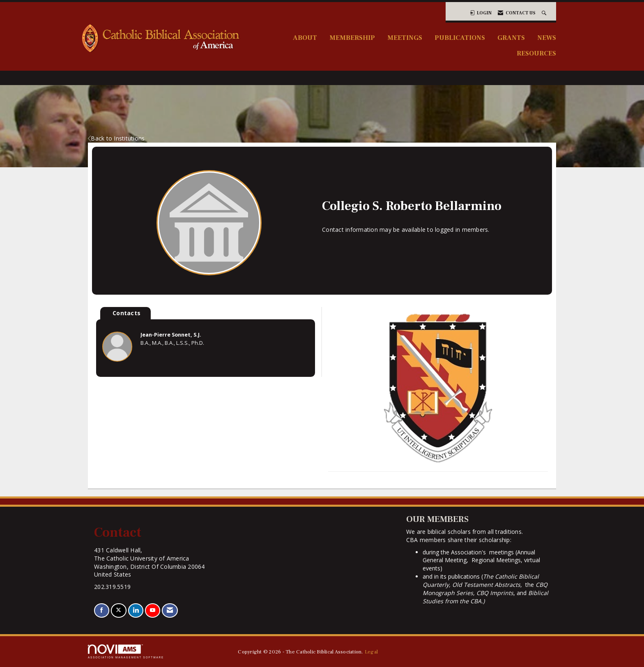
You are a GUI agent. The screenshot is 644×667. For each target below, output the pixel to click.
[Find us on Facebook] (102, 610)
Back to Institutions (116, 138)
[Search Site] (545, 13)
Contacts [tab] (126, 313)
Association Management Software (126, 652)
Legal (371, 652)
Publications (460, 38)
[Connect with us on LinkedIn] (136, 610)
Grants (511, 38)
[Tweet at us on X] (118, 610)
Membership (352, 38)
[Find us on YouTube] (153, 610)
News (547, 38)
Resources (536, 53)
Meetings (405, 38)
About (305, 38)
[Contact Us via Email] (170, 610)
